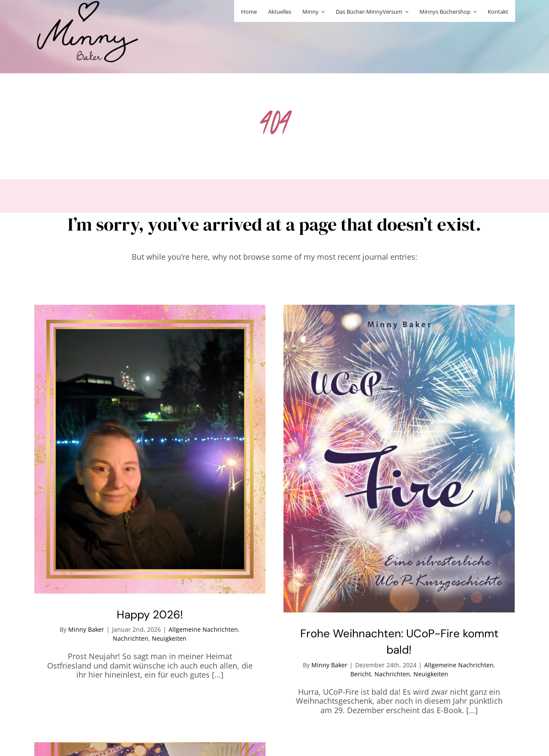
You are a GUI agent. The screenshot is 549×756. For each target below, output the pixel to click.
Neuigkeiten (169, 638)
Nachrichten (131, 638)
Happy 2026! (150, 615)
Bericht (361, 674)
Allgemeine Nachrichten (203, 629)
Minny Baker (86, 629)
